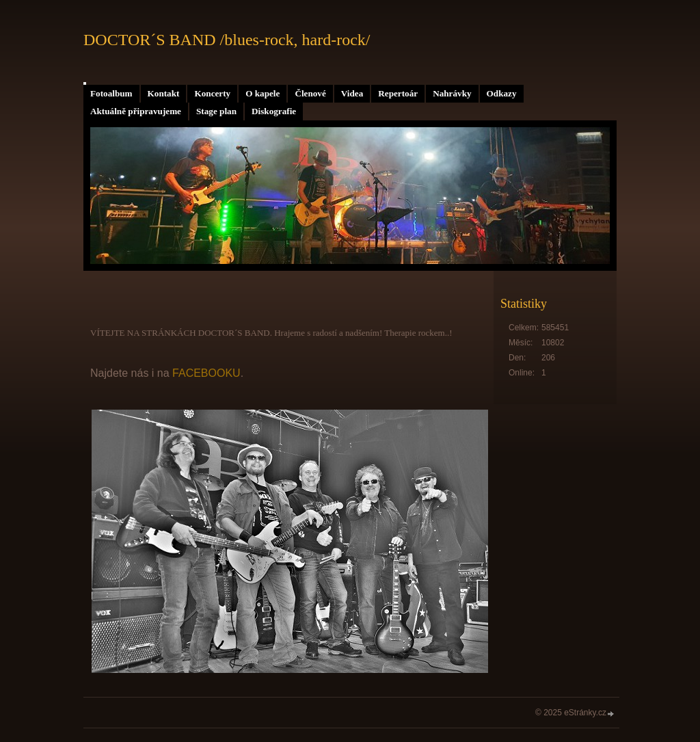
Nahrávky (452, 93)
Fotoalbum (111, 93)
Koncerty (212, 93)
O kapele (262, 93)
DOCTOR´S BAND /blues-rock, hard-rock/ (227, 40)
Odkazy (502, 93)
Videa (352, 93)
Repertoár (398, 93)
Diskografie (274, 111)
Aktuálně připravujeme (136, 111)
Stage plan (216, 111)
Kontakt (164, 93)
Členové (310, 93)
